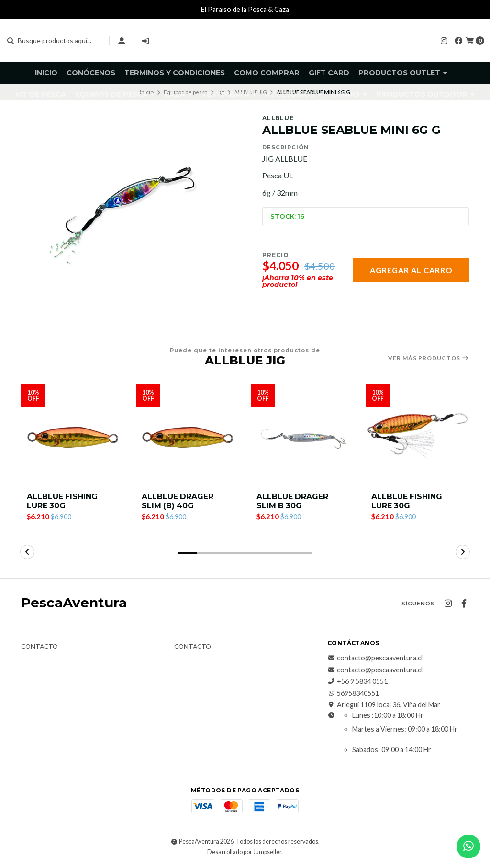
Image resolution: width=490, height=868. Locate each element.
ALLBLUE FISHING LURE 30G (62, 502)
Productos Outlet (403, 73)
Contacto (39, 648)
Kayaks (349, 94)
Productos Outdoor (425, 94)
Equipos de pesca (115, 94)
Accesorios (294, 94)
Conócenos (91, 73)
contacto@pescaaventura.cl (375, 659)
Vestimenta (229, 94)
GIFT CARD (329, 73)
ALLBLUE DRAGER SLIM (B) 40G (178, 502)
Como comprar (267, 73)
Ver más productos (429, 358)
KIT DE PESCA (41, 94)
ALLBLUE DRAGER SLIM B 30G (293, 502)
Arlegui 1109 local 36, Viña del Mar (384, 706)
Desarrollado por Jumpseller (244, 853)
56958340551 (353, 694)
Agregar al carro (411, 270)
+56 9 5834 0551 (357, 682)
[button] (188, 554)
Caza (178, 94)
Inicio (46, 73)
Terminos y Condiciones (175, 73)
